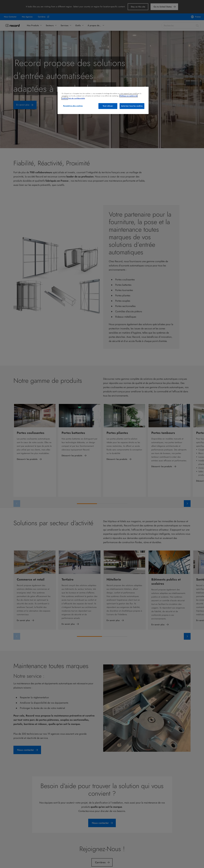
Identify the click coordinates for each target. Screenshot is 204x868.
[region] (103, 100)
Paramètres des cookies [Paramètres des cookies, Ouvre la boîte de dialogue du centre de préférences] (73, 106)
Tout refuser (108, 106)
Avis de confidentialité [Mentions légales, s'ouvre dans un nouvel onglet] (77, 98)
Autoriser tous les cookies (132, 106)
